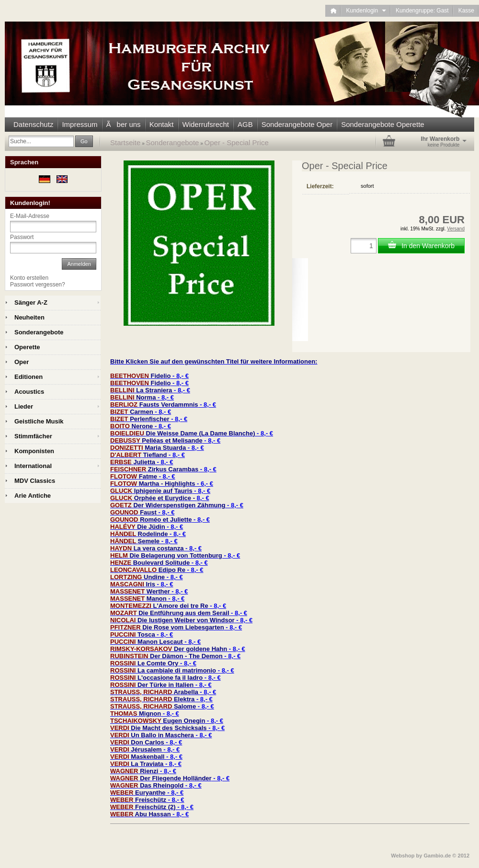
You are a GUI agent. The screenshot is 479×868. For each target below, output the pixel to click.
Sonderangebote (173, 143)
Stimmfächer (33, 436)
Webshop (403, 856)
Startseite (125, 143)
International (33, 466)
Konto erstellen (29, 278)
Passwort (22, 237)
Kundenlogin (366, 11)
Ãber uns (124, 124)
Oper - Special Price (237, 143)
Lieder (24, 406)
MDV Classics (35, 481)
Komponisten (34, 451)
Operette (27, 347)
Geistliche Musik (39, 421)
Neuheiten (29, 317)
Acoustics (29, 392)
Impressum (80, 124)
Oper (22, 362)
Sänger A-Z (31, 303)
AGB (245, 124)
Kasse (466, 11)
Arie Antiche (33, 496)
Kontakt (162, 124)
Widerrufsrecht (206, 124)
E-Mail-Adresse (30, 216)
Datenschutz (33, 124)
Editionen (29, 377)
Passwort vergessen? (38, 285)
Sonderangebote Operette (382, 124)
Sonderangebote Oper (297, 124)
